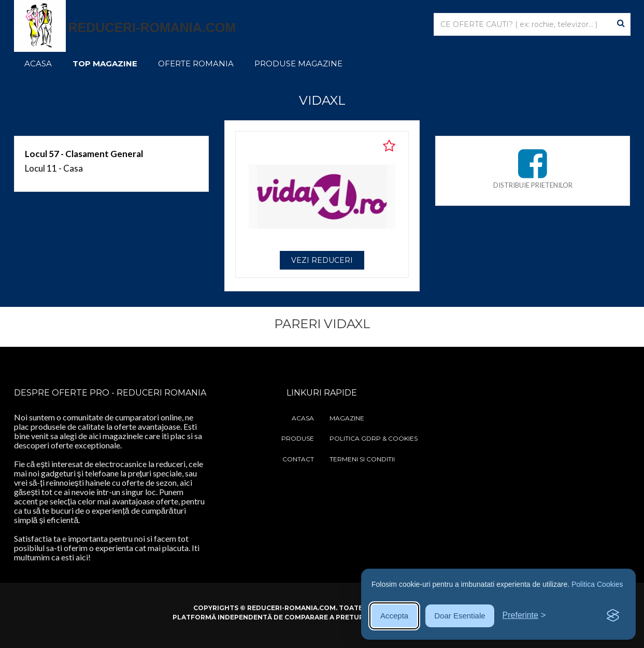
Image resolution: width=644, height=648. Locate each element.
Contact (298, 459)
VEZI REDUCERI (322, 260)
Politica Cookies (597, 584)
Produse (298, 438)
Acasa (38, 64)
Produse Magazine (298, 64)
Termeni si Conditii (362, 459)
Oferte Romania (196, 64)
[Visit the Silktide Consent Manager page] (613, 616)
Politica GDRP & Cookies (374, 438)
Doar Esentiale (460, 616)
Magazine (347, 418)
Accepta (394, 616)
